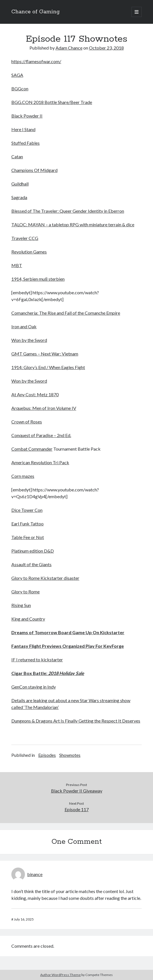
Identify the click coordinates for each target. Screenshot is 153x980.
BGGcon (20, 89)
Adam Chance (69, 48)
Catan (17, 156)
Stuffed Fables (25, 143)
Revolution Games (29, 252)
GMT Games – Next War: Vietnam (45, 354)
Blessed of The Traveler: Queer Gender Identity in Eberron (68, 211)
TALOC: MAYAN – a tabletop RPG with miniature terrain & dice (73, 224)
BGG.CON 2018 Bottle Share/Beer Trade (52, 102)
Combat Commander (32, 449)
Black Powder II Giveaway (77, 791)
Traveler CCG (25, 238)
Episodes (47, 755)
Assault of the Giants (31, 564)
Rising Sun (21, 605)
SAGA (17, 75)
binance (35, 874)
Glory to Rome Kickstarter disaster (45, 578)
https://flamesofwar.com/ (36, 61)
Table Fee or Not (28, 537)
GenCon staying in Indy (34, 687)
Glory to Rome (25, 592)
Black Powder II (27, 116)
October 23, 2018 (106, 48)
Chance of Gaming (36, 12)
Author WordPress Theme (60, 975)
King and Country (28, 619)
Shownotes (70, 755)
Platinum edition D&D (33, 551)
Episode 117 (77, 809)
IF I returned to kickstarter (37, 660)
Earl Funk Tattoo (27, 524)
